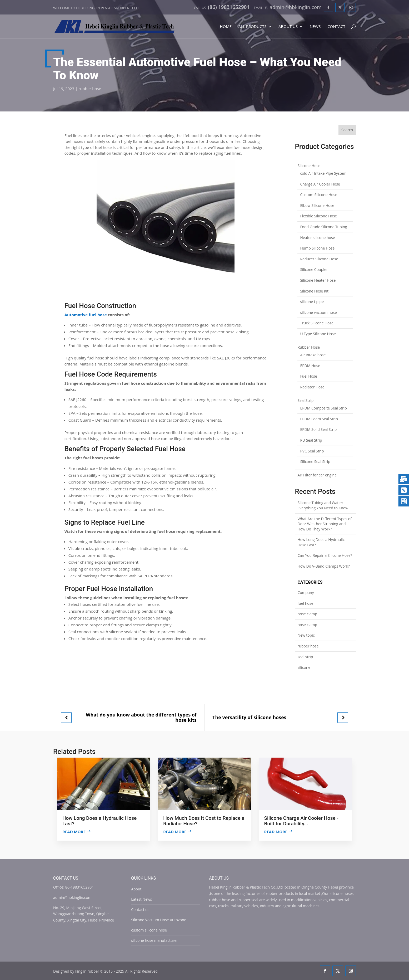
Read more (74, 832)
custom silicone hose (149, 930)
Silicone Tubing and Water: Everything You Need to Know (323, 505)
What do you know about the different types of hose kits (141, 717)
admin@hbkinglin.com (72, 897)
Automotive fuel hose (86, 315)
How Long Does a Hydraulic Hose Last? (321, 542)
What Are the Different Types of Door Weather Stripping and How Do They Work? (324, 524)
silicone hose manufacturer (154, 940)
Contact (336, 27)
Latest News (141, 899)
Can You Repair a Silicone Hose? (325, 555)
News (315, 27)
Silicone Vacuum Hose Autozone (159, 920)
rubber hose (90, 89)
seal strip (305, 657)
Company (306, 593)
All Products (253, 27)
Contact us (140, 910)
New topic (306, 635)
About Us (288, 27)
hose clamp (307, 614)
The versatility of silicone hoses (249, 717)
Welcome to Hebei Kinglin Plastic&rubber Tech (96, 8)
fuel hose (305, 603)
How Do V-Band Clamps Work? (323, 566)
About (136, 889)
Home (226, 27)
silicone (304, 667)
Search (347, 130)
